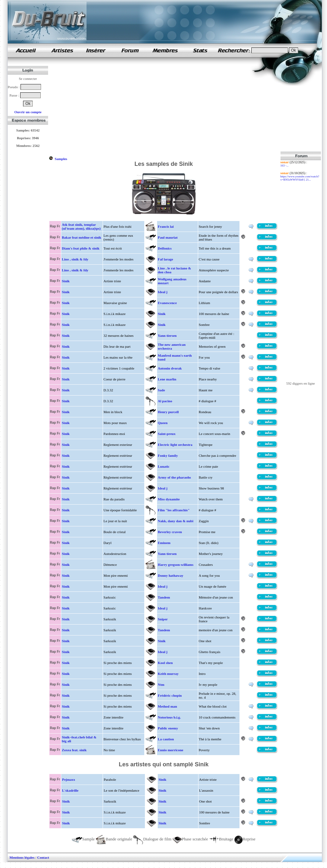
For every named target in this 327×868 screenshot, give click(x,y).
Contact (43, 857)
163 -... (285, 166)
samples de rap (26, 50)
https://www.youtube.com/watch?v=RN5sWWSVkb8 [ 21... (300, 178)
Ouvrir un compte (28, 112)
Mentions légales (22, 857)
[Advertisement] (147, 107)
